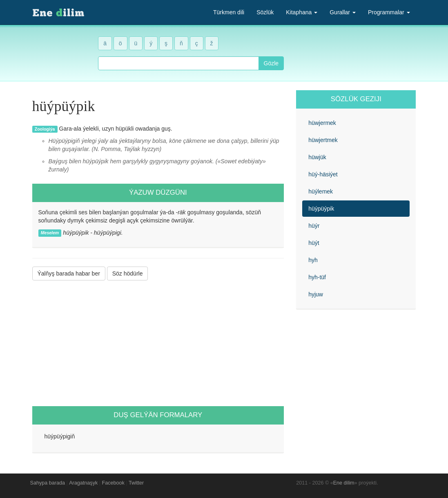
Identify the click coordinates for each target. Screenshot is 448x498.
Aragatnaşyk (83, 483)
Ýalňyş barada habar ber (69, 273)
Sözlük (265, 12)
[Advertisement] (158, 343)
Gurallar (343, 12)
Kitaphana (302, 12)
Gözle (271, 63)
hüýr (314, 226)
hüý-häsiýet (323, 174)
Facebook (113, 483)
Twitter (136, 483)
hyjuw (316, 294)
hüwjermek (322, 123)
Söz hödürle (128, 273)
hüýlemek (321, 191)
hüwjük (317, 157)
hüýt (314, 243)
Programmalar (389, 12)
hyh (313, 260)
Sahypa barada (48, 483)
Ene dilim (344, 483)
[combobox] (178, 63)
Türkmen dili (229, 12)
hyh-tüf (317, 277)
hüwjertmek (323, 140)
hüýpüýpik (321, 209)
